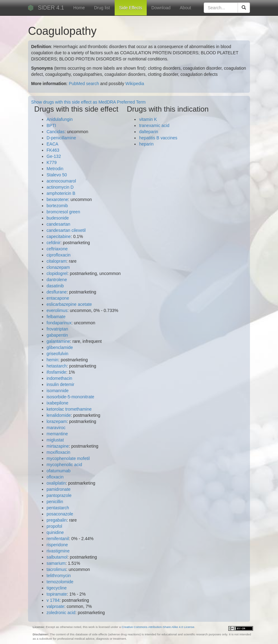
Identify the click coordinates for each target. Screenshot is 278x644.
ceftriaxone (57, 249)
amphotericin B (61, 193)
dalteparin (149, 132)
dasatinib (55, 286)
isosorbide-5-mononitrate (70, 397)
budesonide (58, 218)
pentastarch (58, 508)
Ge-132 (54, 156)
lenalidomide (59, 415)
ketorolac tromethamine (69, 409)
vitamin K (148, 119)
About (185, 8)
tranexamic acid (154, 125)
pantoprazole (59, 495)
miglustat (55, 440)
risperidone (57, 545)
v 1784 (53, 600)
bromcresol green (63, 212)
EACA (52, 144)
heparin (146, 144)
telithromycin (59, 576)
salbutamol (57, 557)
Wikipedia (135, 84)
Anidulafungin (60, 119)
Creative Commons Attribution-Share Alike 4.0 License (158, 627)
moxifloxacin (58, 452)
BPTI (51, 125)
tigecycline (57, 588)
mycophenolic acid (64, 465)
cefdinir (53, 243)
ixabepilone (57, 403)
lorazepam (57, 421)
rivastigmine (58, 551)
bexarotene (57, 199)
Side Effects (131, 8)
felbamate (56, 317)
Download (161, 8)
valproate (55, 606)
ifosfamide (56, 372)
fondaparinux (59, 323)
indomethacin (59, 378)
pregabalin (57, 520)
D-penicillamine (61, 138)
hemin (52, 360)
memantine (57, 434)
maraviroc (56, 428)
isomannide (58, 391)
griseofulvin (57, 354)
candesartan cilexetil (66, 230)
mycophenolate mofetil (68, 458)
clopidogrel (57, 273)
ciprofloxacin (59, 255)
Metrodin (55, 169)
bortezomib (57, 206)
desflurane (57, 292)
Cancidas (55, 132)
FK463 (53, 150)
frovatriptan (57, 329)
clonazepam (58, 267)
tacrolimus (56, 569)
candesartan (58, 224)
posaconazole (60, 514)
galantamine (58, 341)
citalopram (57, 261)
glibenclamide (60, 347)
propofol (54, 526)
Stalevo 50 (57, 175)
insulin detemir (60, 384)
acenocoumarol (61, 181)
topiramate (57, 594)
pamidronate (59, 489)
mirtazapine (58, 446)
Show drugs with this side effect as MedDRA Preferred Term (88, 102)
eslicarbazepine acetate (69, 304)
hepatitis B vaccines (158, 138)
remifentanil (58, 539)
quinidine (55, 532)
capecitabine (59, 236)
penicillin (55, 502)
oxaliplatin (56, 483)
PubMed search (84, 84)
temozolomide (60, 582)
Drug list (102, 8)
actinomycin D (60, 187)
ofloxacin (55, 477)
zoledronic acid (61, 613)
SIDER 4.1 (51, 8)
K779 (52, 162)
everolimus (57, 310)
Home (79, 8)
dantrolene (57, 280)
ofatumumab (59, 471)
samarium (56, 563)
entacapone (58, 298)
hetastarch (57, 366)
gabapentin (57, 335)
